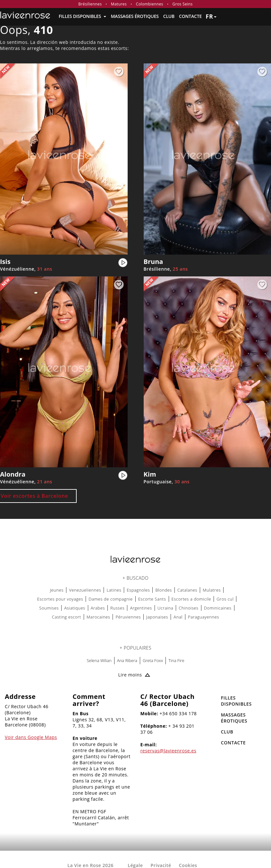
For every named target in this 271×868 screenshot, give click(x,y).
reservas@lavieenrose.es (169, 751)
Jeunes (57, 590)
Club (169, 16)
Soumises (49, 608)
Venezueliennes (85, 590)
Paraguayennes (203, 617)
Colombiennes (150, 4)
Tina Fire (176, 660)
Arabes (98, 608)
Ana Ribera (127, 660)
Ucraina (165, 608)
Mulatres (212, 590)
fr (211, 16)
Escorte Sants (152, 599)
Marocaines (98, 617)
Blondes (164, 590)
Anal (178, 617)
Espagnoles (138, 590)
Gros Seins (183, 4)
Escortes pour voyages (60, 599)
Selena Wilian (99, 660)
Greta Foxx (153, 660)
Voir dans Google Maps (31, 737)
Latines (114, 590)
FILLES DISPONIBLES (82, 16)
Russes (117, 608)
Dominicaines (218, 608)
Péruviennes (128, 617)
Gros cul (225, 599)
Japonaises (157, 617)
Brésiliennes (90, 4)
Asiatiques (75, 608)
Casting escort (67, 617)
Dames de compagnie (111, 599)
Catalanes (187, 590)
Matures (119, 4)
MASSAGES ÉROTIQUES (135, 16)
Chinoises (189, 608)
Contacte (190, 16)
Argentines (141, 608)
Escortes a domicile (191, 599)
